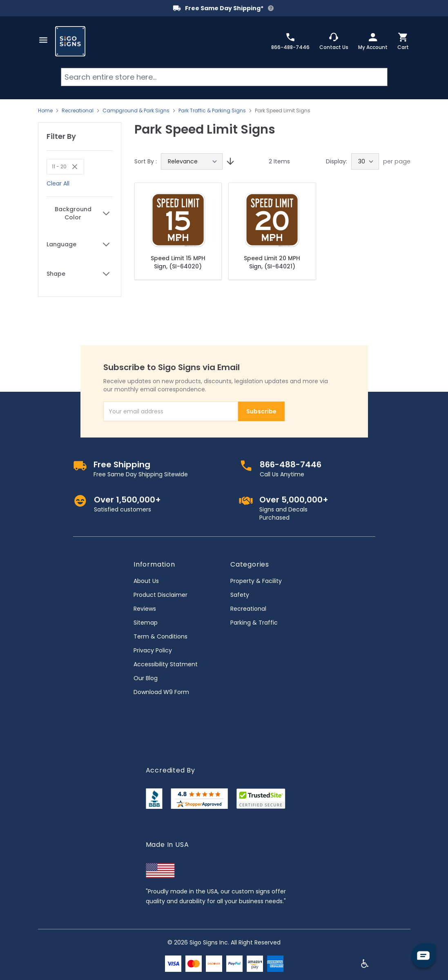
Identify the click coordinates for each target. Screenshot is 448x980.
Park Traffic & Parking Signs (212, 111)
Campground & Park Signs (136, 111)
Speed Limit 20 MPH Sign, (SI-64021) (272, 262)
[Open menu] (43, 40)
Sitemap (146, 623)
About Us (146, 581)
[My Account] (373, 41)
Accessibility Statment (166, 664)
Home (45, 111)
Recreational (78, 111)
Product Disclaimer (160, 595)
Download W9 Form (161, 692)
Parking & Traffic (254, 623)
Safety (240, 595)
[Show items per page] (365, 161)
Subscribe (261, 411)
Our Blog (146, 678)
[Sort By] (192, 161)
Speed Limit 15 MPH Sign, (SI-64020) (178, 262)
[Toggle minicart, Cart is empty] (403, 41)
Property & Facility (256, 581)
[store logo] (70, 41)
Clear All (58, 183)
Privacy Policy (153, 650)
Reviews (145, 609)
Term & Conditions (160, 636)
